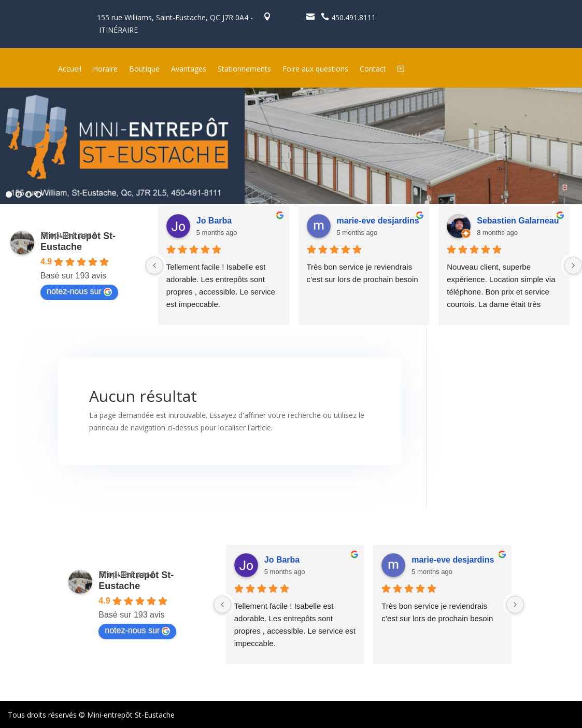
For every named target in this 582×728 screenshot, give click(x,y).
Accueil (70, 69)
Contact (373, 69)
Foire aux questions (315, 69)
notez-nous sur (79, 291)
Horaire (105, 69)
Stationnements (244, 69)
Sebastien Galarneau (518, 221)
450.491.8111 (346, 17)
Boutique (144, 69)
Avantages (189, 69)
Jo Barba (214, 221)
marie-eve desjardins (378, 221)
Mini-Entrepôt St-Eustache (78, 241)
